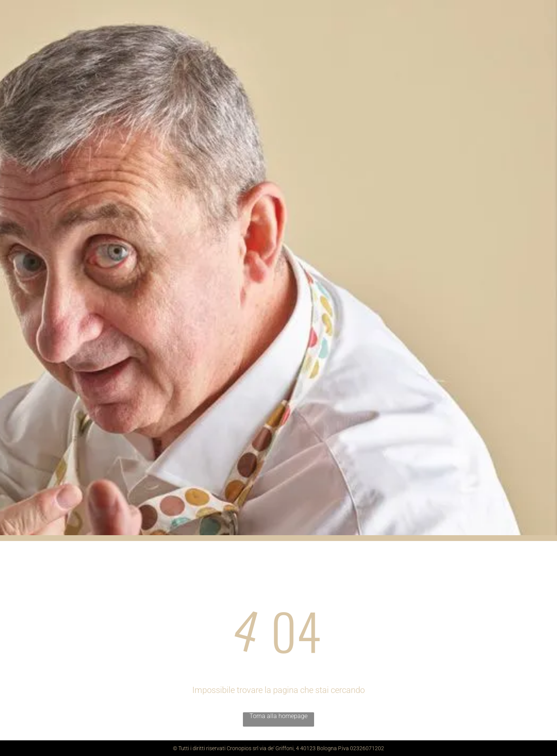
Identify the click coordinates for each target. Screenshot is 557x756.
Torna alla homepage (278, 716)
